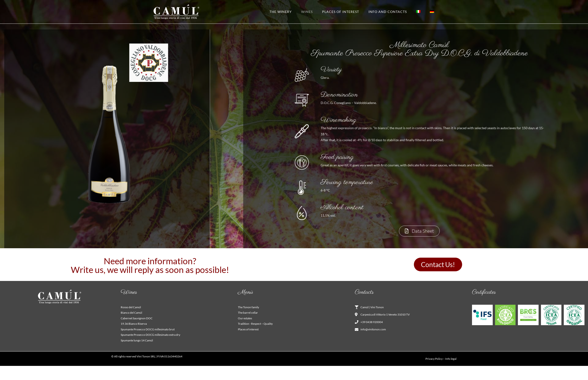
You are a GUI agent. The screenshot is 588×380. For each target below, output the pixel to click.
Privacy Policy (434, 359)
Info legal (451, 359)
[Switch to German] (432, 12)
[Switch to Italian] (418, 12)
